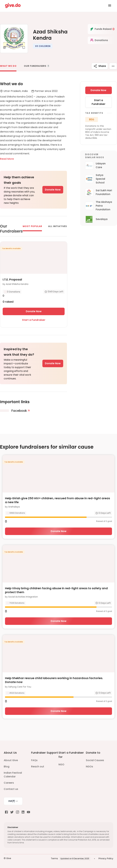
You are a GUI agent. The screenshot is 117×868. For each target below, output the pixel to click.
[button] (43, 46)
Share (100, 66)
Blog (7, 767)
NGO (61, 764)
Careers (9, 783)
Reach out (38, 767)
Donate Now (53, 190)
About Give (11, 760)
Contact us (11, 789)
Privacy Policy (106, 858)
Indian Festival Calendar (13, 775)
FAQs (34, 760)
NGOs (89, 767)
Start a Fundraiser (34, 320)
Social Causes (95, 760)
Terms (54, 858)
